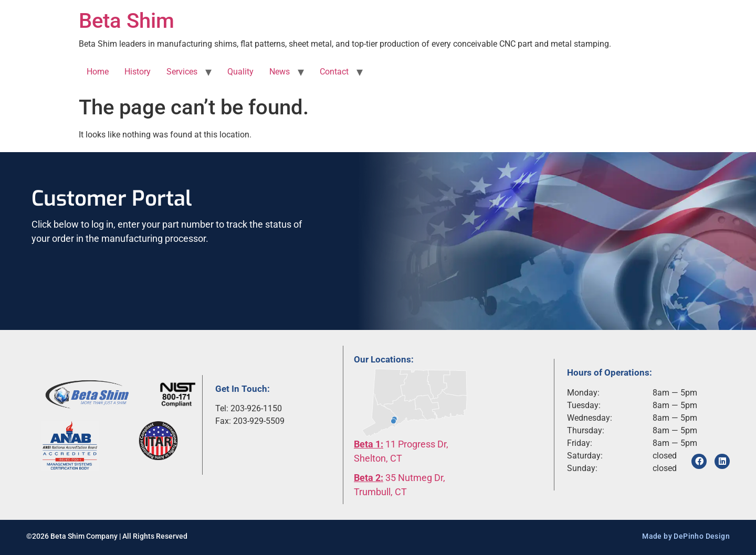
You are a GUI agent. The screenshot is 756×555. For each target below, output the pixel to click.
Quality (240, 72)
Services (182, 72)
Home (98, 72)
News (280, 72)
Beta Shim (127, 21)
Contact (334, 72)
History (138, 72)
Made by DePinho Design (686, 536)
